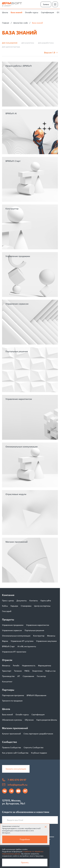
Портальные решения (34, 630)
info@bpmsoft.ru (15, 785)
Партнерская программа (13, 695)
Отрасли (7, 660)
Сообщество (9, 742)
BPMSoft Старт (8, 646)
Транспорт (7, 671)
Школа (5, 12)
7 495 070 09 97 (14, 780)
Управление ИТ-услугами (22, 641)
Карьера (14, 606)
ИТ (19, 676)
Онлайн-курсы (32, 12)
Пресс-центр (8, 601)
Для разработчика (46, 43)
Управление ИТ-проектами (14, 652)
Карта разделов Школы (47, 720)
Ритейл (16, 665)
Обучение (29, 720)
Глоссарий (7, 611)
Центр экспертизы (42, 606)
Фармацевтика (45, 665)
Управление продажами (13, 625)
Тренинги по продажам (12, 701)
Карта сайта (46, 601)
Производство (8, 676)
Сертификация (47, 12)
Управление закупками (46, 641)
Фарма (5, 641)
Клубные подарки (39, 753)
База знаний (16, 12)
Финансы (51, 636)
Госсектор (41, 676)
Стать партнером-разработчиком (38, 734)
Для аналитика (28, 43)
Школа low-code (21, 23)
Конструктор (39, 636)
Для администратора (11, 47)
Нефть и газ (50, 671)
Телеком (18, 671)
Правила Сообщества (11, 747)
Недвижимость (29, 665)
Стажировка (26, 606)
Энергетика (37, 671)
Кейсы (5, 606)
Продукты (8, 619)
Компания (8, 595)
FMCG (27, 671)
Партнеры (8, 690)
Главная (6, 23)
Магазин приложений (15, 728)
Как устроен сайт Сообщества (15, 753)
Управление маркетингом (38, 625)
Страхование (28, 676)
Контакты (34, 601)
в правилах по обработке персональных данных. (23, 853)
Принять (25, 862)
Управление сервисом (12, 630)
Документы (22, 601)
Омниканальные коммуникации (16, 636)
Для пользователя (10, 43)
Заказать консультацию (16, 769)
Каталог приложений (11, 734)
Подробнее (25, 839)
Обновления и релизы (12, 720)
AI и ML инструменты (27, 646)
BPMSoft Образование (36, 695)
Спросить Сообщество (34, 747)
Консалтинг (7, 682)
